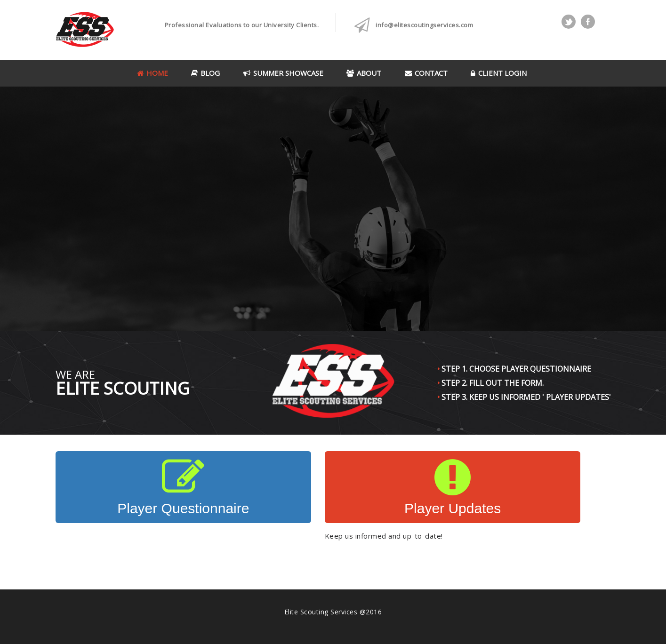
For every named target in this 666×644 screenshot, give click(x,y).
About (364, 73)
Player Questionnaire (183, 486)
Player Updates (453, 486)
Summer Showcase (283, 73)
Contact (426, 73)
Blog (205, 73)
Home (152, 73)
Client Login (499, 73)
